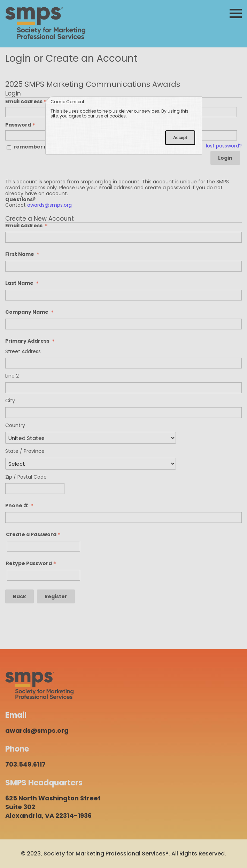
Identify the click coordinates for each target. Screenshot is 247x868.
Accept (180, 138)
